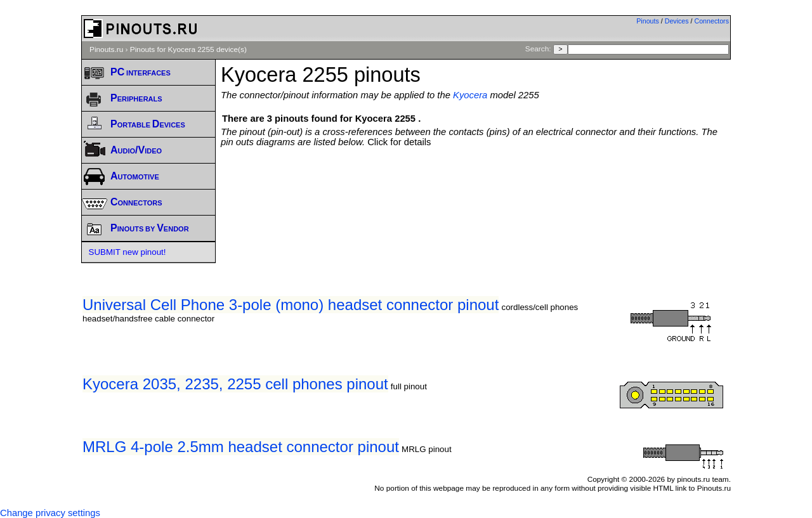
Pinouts (648, 21)
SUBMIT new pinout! (128, 252)
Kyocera (470, 95)
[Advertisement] (476, 182)
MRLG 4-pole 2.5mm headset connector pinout (241, 447)
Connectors (712, 21)
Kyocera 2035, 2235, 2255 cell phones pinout (235, 384)
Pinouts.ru (106, 49)
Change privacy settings (50, 513)
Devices (677, 21)
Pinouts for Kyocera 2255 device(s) (188, 49)
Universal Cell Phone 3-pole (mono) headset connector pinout (291, 305)
